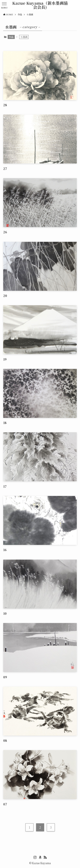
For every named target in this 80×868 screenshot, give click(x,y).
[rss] (45, 857)
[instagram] (35, 857)
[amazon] (40, 857)
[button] (4, 5)
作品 (11, 37)
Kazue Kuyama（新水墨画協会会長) (40, 5)
